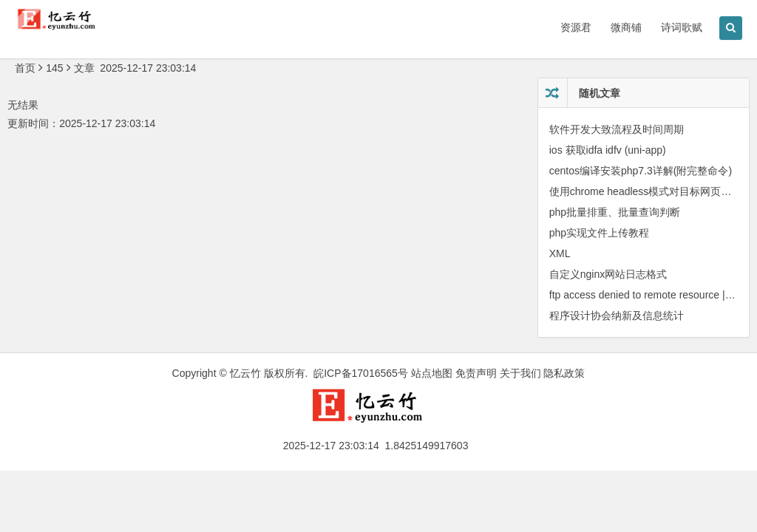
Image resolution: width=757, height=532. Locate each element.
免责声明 (476, 373)
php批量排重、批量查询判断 (615, 212)
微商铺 (626, 27)
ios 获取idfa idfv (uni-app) (608, 150)
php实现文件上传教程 (599, 233)
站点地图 (432, 373)
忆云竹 (245, 373)
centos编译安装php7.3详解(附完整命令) (641, 171)
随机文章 (600, 93)
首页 (25, 68)
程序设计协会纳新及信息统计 (617, 316)
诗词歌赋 (682, 27)
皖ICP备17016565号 (361, 373)
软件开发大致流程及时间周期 (617, 129)
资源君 (576, 27)
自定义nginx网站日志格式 (608, 274)
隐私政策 (564, 373)
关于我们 (520, 373)
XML (560, 253)
